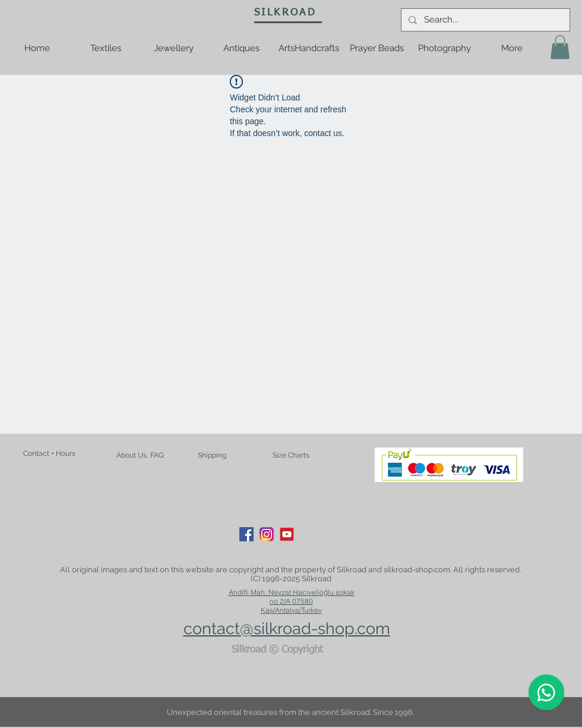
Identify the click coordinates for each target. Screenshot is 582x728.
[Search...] (484, 20)
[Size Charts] (291, 456)
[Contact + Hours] (49, 454)
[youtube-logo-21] (287, 534)
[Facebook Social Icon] (246, 534)
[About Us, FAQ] (140, 456)
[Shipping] (212, 456)
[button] (560, 47)
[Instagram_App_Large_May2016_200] (267, 534)
